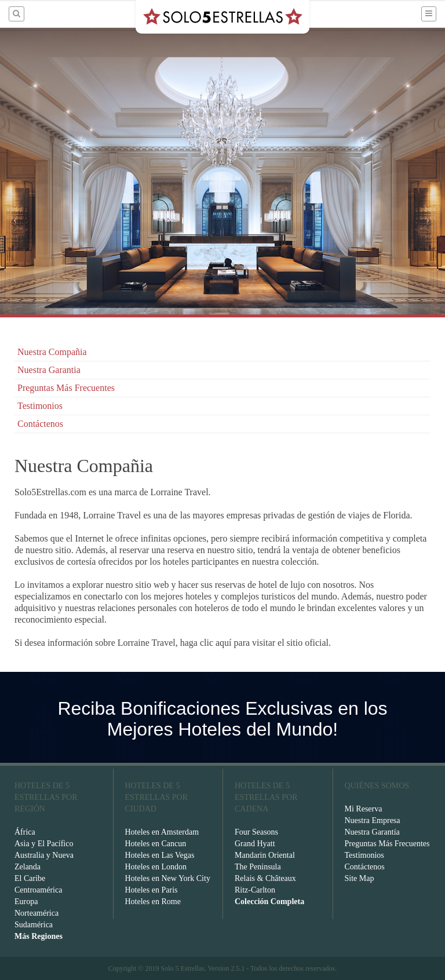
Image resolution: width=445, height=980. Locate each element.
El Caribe (30, 878)
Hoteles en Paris (152, 890)
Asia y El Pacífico (44, 844)
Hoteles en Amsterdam (162, 832)
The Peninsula (258, 867)
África (25, 832)
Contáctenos (40, 424)
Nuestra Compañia (52, 352)
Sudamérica (34, 925)
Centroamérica (38, 890)
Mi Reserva (364, 809)
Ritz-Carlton (255, 890)
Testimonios (40, 406)
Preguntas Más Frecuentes (66, 388)
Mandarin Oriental (265, 855)
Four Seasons (256, 832)
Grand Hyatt (255, 844)
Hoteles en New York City (168, 878)
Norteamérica (37, 913)
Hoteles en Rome (153, 902)
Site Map (360, 878)
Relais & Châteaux (265, 878)
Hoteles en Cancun (156, 844)
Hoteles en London (156, 867)
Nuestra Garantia (49, 370)
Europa (26, 902)
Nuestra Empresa (373, 820)
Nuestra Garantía (372, 832)
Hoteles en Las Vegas (160, 855)
